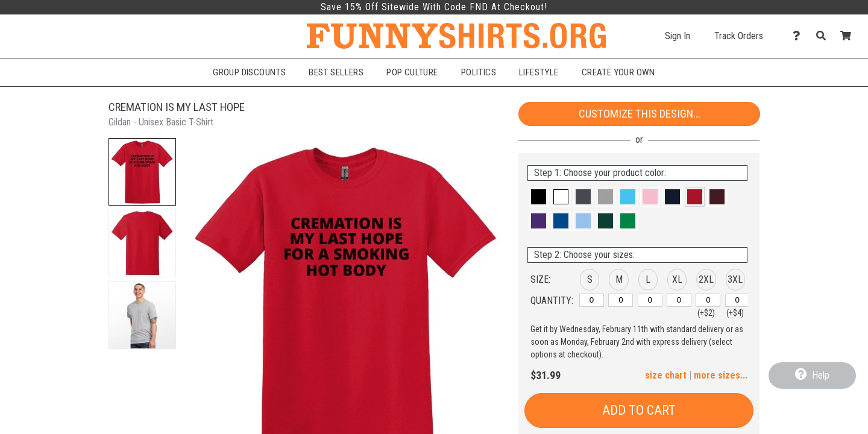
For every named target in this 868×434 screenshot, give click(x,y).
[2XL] (708, 300)
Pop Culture (412, 72)
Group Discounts (249, 72)
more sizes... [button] (721, 375)
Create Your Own (618, 72)
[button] (142, 172)
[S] (592, 300)
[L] (650, 300)
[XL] (679, 300)
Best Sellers (336, 72)
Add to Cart (639, 410)
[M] (621, 300)
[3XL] (737, 300)
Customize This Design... (640, 114)
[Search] (824, 36)
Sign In (678, 36)
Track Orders (739, 36)
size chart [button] (666, 375)
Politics (479, 72)
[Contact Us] (800, 36)
